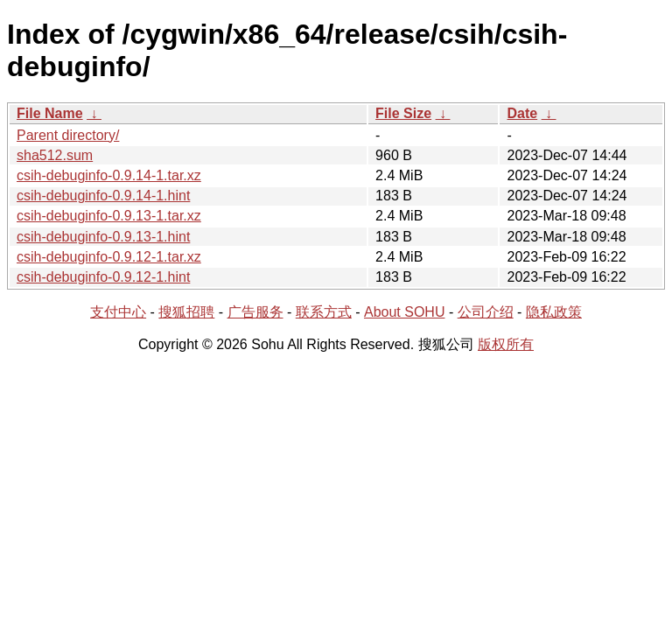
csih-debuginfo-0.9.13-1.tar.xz (109, 216)
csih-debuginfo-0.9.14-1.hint (103, 196)
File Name (50, 113)
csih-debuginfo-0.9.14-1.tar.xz (109, 175)
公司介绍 (486, 312)
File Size (403, 113)
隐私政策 (554, 312)
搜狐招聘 (186, 312)
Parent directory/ (68, 135)
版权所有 (506, 344)
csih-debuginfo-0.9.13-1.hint (103, 237)
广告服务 (255, 312)
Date (522, 113)
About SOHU (404, 312)
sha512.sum (55, 155)
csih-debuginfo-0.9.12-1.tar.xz (109, 257)
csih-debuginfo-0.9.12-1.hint (103, 277)
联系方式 (324, 312)
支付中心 (118, 312)
